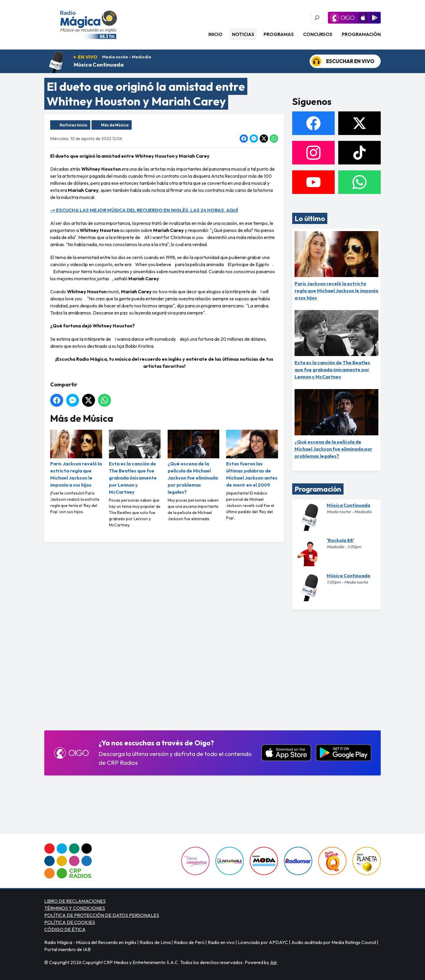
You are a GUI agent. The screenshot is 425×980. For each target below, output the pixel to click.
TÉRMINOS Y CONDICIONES (75, 908)
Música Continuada (99, 65)
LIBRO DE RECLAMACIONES (75, 901)
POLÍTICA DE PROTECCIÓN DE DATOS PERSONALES (102, 915)
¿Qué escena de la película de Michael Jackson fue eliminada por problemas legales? (194, 462)
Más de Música (115, 125)
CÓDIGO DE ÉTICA (65, 929)
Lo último (310, 218)
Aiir (273, 962)
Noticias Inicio (73, 125)
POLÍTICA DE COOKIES (70, 922)
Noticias (243, 34)
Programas (279, 34)
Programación (361, 34)
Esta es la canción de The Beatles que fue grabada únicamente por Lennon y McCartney (135, 462)
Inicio (215, 34)
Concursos (318, 34)
